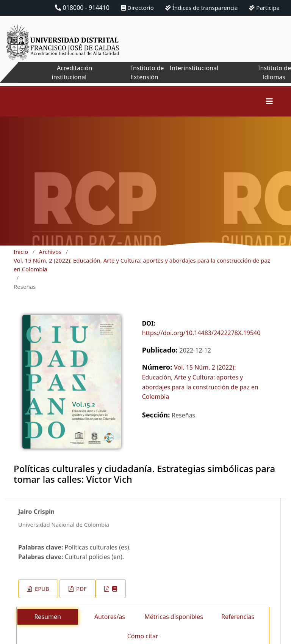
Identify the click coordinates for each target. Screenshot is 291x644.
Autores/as (110, 617)
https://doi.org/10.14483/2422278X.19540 (201, 333)
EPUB (41, 589)
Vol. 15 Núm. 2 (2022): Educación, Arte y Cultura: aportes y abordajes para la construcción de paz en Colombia (142, 265)
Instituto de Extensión (147, 72)
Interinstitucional (194, 68)
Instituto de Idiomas (275, 72)
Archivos (50, 252)
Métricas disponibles (174, 617)
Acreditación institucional (72, 72)
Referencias (238, 617)
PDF (81, 589)
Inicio (21, 252)
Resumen (47, 617)
